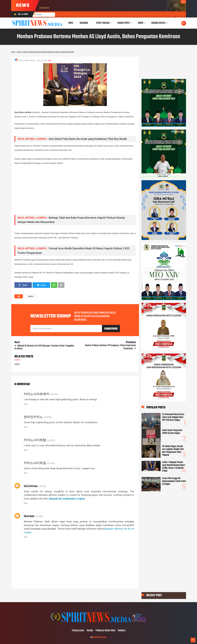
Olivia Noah (29, 516)
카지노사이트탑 (35, 440)
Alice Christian (31, 486)
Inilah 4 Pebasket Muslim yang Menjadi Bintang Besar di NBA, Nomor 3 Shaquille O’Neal (174, 467)
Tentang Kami (78, 631)
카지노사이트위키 (37, 394)
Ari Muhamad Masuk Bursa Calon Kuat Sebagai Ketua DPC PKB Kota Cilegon (173, 417)
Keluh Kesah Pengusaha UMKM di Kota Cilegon (172, 432)
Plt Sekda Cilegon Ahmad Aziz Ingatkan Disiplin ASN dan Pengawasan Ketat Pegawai (173, 451)
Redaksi (122, 631)
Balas (26, 404)
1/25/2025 (39, 517)
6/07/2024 (54, 394)
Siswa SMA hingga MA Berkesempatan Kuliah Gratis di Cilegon (174, 481)
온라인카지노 (33, 417)
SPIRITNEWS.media (99, 637)
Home (71, 23)
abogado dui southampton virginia (67, 499)
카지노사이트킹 (35, 463)
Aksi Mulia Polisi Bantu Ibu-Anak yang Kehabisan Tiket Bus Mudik (88, 139)
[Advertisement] (75, 190)
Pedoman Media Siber (105, 631)
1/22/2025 (42, 486)
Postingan (37, 15)
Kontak (90, 631)
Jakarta (31, 297)
